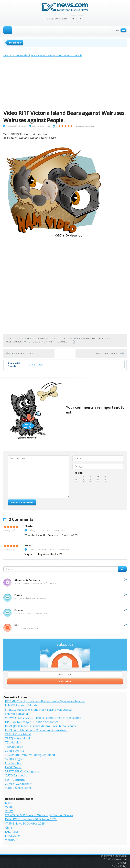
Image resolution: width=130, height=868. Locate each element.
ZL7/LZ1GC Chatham (19, 784)
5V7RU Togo (13, 759)
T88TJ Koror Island (18, 738)
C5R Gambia (13, 763)
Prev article (23, 354)
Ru (116, 31)
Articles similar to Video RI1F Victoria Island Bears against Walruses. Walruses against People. (58, 340)
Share (32, 365)
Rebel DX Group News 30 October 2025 (31, 819)
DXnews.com (119, 859)
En (123, 31)
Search (122, 569)
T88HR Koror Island (18, 734)
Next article (107, 354)
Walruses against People (69, 55)
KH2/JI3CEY (12, 832)
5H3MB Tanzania (16, 714)
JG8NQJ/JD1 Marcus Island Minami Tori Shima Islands (41, 726)
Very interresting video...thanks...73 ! (44, 554)
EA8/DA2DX (13, 836)
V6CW (9, 811)
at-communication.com (114, 856)
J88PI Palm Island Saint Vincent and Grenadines (36, 730)
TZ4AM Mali (13, 742)
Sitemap (122, 863)
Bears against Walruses (43, 55)
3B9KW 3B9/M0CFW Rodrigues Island (30, 755)
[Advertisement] (65, 84)
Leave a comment (86, 126)
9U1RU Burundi (16, 780)
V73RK (9, 807)
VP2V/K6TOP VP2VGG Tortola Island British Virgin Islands (43, 718)
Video (6, 55)
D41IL (9, 803)
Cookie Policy (119, 866)
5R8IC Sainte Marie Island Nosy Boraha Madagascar (39, 710)
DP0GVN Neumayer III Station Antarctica (32, 722)
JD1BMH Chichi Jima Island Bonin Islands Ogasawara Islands (45, 701)
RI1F (12, 55)
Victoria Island (23, 55)
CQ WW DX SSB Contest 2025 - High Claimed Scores (39, 815)
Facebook (81, 19)
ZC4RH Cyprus (14, 751)
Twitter (73, 19)
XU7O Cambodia (16, 775)
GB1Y (9, 827)
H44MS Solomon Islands (21, 705)
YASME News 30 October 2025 (25, 823)
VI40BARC (12, 840)
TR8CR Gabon (14, 747)
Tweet (40, 365)
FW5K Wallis (13, 767)
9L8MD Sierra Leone (18, 788)
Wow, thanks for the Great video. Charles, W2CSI (51, 535)
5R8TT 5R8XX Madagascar (22, 771)
